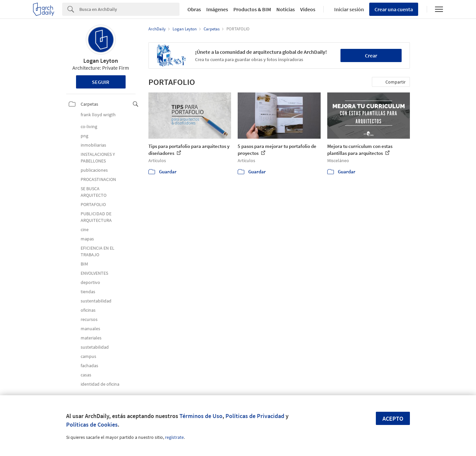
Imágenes (217, 9)
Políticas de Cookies (92, 424)
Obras (194, 9)
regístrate (174, 437)
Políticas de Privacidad (255, 416)
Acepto (393, 419)
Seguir (101, 82)
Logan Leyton (101, 61)
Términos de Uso (201, 416)
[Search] (129, 9)
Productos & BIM (252, 9)
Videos (308, 9)
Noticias (286, 9)
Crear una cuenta (394, 9)
